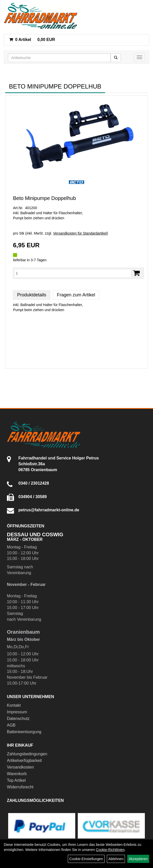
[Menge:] (73, 273)
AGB (11, 725)
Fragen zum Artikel (76, 295)
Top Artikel (16, 780)
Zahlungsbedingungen (27, 754)
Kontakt (14, 705)
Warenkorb (17, 774)
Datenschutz (18, 719)
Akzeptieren (138, 859)
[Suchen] (116, 58)
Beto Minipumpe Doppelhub (44, 198)
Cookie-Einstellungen (86, 859)
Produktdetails (32, 295)
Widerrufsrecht (20, 787)
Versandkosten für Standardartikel (80, 233)
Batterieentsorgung (24, 732)
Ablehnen (116, 859)
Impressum (17, 712)
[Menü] (139, 57)
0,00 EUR (32, 40)
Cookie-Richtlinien (110, 850)
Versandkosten (20, 767)
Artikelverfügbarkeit (24, 761)
